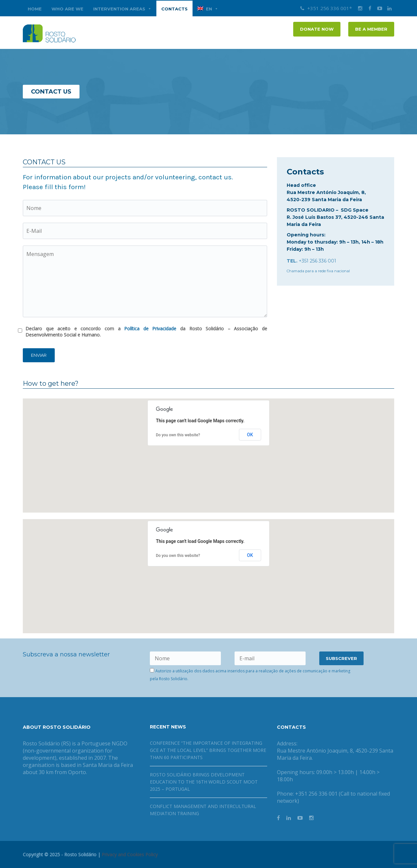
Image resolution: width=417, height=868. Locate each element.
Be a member (371, 29)
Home (35, 9)
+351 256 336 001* (326, 8)
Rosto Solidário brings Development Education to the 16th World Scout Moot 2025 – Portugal (204, 782)
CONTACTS (174, 9)
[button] (208, 449)
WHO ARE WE (67, 9)
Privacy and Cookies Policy (130, 854)
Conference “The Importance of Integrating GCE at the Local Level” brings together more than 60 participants (208, 750)
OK (250, 435)
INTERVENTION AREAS (122, 9)
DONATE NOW (317, 29)
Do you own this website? (178, 435)
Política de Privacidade (150, 329)
